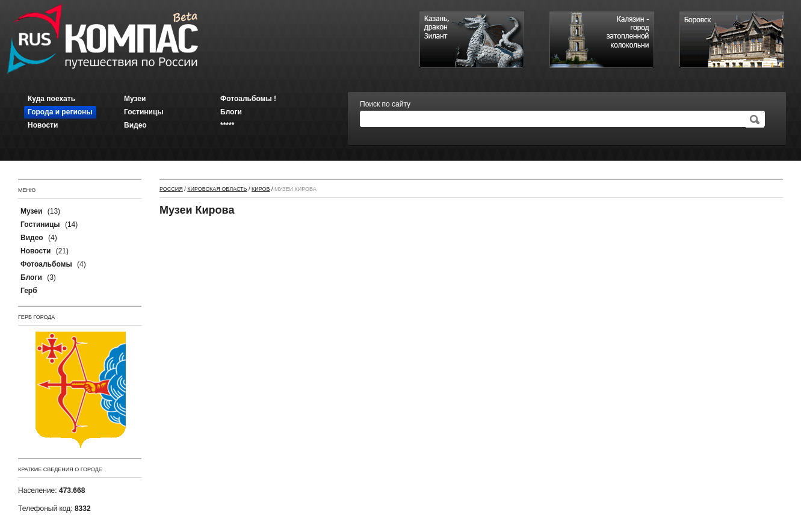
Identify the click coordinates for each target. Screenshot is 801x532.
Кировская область (217, 189)
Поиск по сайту (385, 104)
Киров (261, 189)
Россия (171, 189)
